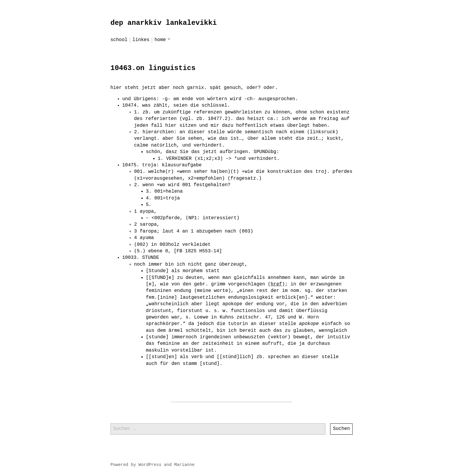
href (276, 284)
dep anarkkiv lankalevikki (164, 23)
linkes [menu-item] (141, 40)
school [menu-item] (119, 40)
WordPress (150, 465)
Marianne (184, 465)
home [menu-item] (160, 40)
